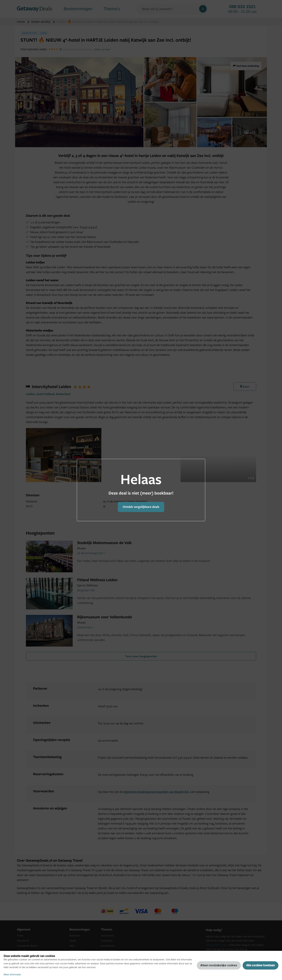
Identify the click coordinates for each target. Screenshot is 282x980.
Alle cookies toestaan (261, 965)
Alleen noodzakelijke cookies (219, 965)
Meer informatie (12, 975)
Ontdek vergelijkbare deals (141, 507)
